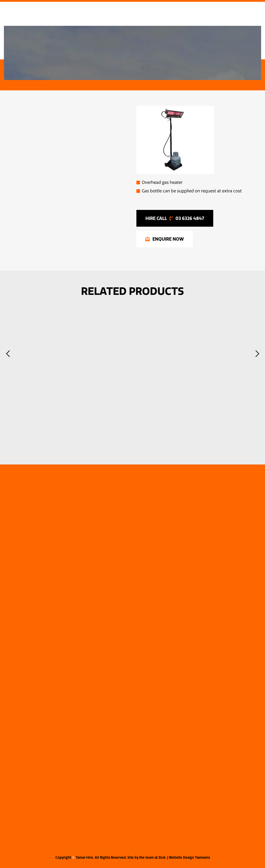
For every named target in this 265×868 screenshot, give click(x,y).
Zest (162, 858)
